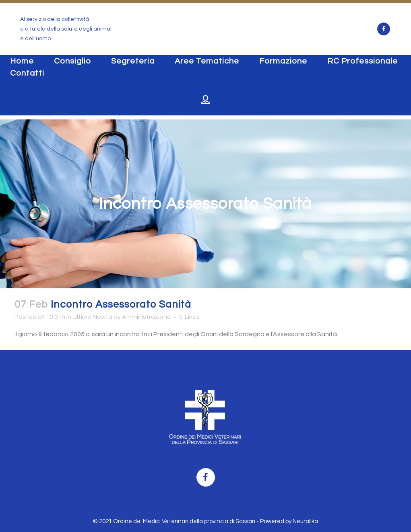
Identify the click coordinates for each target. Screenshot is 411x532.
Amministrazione (147, 317)
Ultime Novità (92, 317)
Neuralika (305, 521)
